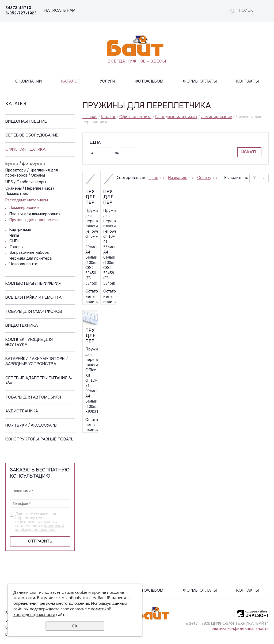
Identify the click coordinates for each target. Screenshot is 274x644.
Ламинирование (24, 208)
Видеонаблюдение (26, 122)
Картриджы (20, 230)
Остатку (204, 177)
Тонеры (16, 247)
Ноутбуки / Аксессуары (31, 426)
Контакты (248, 82)
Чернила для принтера (31, 259)
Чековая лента (23, 264)
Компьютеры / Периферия (33, 284)
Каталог (71, 82)
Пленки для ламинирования (35, 214)
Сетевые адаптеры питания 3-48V (39, 381)
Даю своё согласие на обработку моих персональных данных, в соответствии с (40, 522)
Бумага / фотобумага (25, 164)
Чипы (14, 236)
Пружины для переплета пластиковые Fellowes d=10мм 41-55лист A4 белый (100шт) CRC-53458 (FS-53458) (108, 197)
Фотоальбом (149, 82)
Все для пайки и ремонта (33, 298)
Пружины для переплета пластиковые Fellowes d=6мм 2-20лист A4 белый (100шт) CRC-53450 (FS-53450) (90, 197)
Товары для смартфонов (34, 312)
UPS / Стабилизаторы (26, 182)
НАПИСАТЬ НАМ (60, 11)
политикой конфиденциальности (40, 528)
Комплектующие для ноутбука (29, 343)
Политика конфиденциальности (239, 629)
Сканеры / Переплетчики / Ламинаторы (30, 191)
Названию (178, 177)
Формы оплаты (200, 82)
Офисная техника (25, 150)
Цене (153, 177)
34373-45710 (18, 8)
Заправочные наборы (29, 253)
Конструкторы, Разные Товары (40, 440)
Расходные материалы (27, 200)
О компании (28, 82)
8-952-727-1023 (21, 13)
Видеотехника (22, 326)
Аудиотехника (22, 411)
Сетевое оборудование (32, 136)
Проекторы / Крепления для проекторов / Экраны (32, 173)
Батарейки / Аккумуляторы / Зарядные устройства (37, 362)
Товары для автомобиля (33, 398)
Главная (90, 116)
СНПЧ (15, 241)
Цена (95, 142)
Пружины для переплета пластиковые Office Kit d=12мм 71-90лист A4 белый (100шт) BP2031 (90, 336)
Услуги (107, 82)
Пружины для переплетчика (35, 220)
